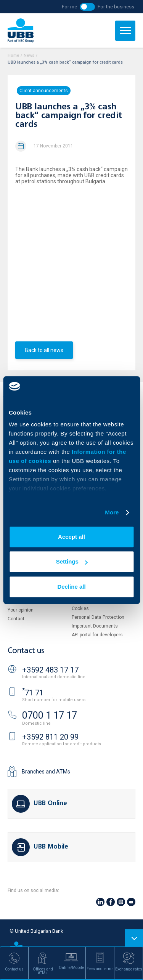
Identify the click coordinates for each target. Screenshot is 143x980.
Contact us (26, 651)
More (112, 512)
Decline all (71, 587)
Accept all (71, 537)
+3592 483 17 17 (50, 670)
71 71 (33, 693)
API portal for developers (97, 635)
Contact (16, 619)
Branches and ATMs (46, 772)
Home (13, 55)
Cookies (80, 608)
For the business (116, 7)
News (29, 55)
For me (69, 7)
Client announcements (44, 91)
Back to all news (44, 350)
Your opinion (21, 610)
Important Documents (95, 626)
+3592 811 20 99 (50, 737)
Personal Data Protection (98, 617)
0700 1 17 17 (50, 715)
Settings (72, 561)
